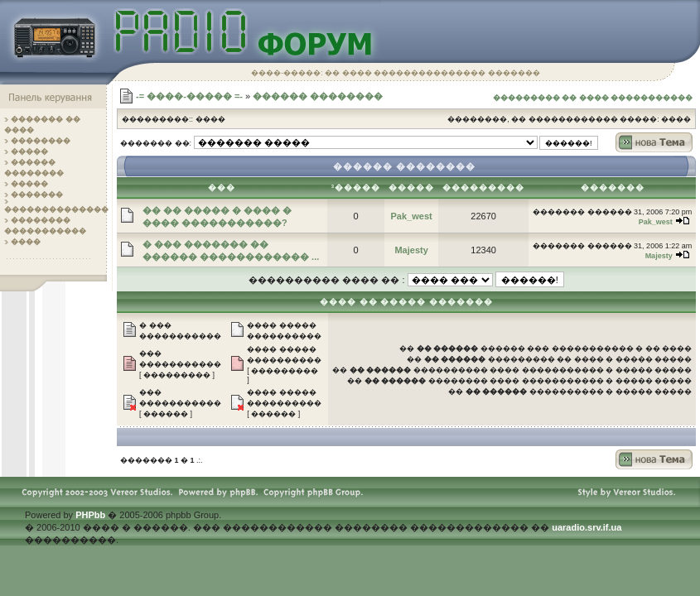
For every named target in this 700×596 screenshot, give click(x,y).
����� (29, 151)
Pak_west (412, 216)
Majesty (411, 250)
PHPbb (90, 515)
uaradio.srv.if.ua (587, 527)
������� (37, 195)
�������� (41, 141)
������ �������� (318, 96)
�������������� (56, 209)
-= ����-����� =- (189, 96)
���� (26, 242)
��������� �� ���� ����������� (593, 98)
